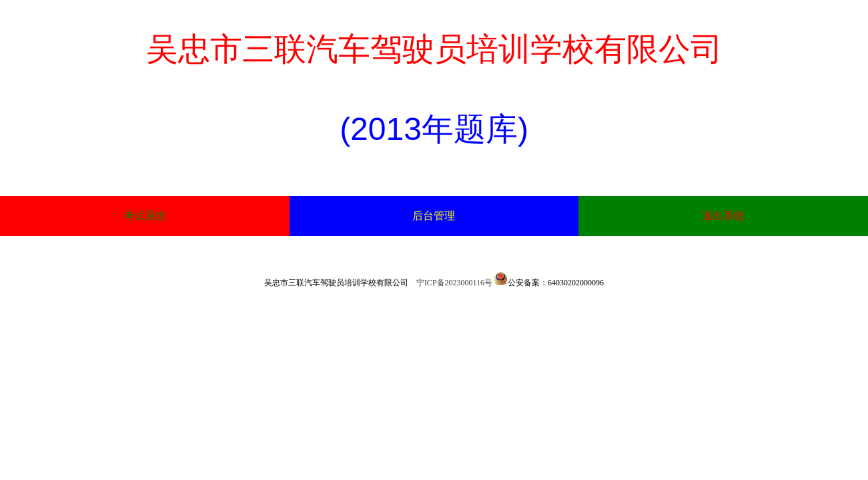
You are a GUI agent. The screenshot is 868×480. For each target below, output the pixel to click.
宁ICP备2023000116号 (454, 283)
